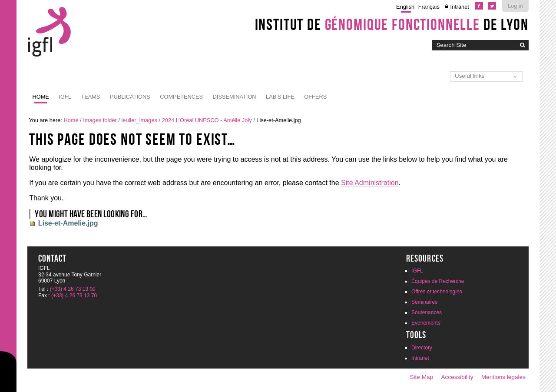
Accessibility (457, 377)
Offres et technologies (437, 292)
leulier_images (139, 120)
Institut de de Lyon (392, 24)
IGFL (65, 97)
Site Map (421, 377)
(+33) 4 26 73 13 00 (73, 289)
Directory (422, 348)
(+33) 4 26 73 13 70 (74, 296)
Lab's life (280, 97)
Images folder (100, 120)
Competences (181, 97)
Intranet (459, 7)
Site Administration (370, 183)
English (405, 7)
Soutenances (427, 312)
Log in (515, 6)
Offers (315, 97)
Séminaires (424, 302)
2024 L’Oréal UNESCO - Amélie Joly (207, 120)
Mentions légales (503, 377)
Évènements (426, 323)
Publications (130, 97)
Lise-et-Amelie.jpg (68, 223)
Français (429, 7)
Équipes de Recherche (438, 281)
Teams (90, 97)
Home (41, 97)
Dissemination (235, 97)
